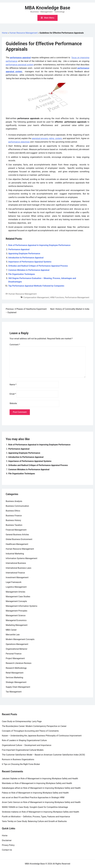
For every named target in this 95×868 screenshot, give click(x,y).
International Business (16, 563)
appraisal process (40, 138)
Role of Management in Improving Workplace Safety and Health (49, 779)
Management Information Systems (22, 606)
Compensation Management (36, 297)
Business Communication (17, 506)
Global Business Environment (19, 539)
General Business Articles (17, 535)
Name (13, 385)
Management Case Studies (18, 597)
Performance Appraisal (19, 249)
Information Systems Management (22, 558)
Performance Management (77, 297)
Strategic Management (16, 682)
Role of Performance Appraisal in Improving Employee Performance (39, 245)
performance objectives (19, 142)
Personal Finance (14, 654)
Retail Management (15, 673)
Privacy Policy (8, 845)
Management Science (16, 615)
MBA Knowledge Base (48, 8)
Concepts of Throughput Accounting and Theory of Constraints (30, 731)
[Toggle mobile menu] (47, 18)
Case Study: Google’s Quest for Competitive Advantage (43, 807)
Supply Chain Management (18, 687)
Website (13, 403)
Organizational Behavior (17, 649)
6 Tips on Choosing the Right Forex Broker (21, 764)
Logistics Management (16, 587)
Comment (15, 345)
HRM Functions (57, 297)
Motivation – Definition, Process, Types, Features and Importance (41, 817)
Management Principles (16, 611)
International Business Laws (19, 568)
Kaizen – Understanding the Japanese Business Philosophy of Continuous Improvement (42, 736)
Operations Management (17, 644)
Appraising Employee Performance (24, 254)
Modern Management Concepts (20, 639)
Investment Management (17, 577)
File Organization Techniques (22, 274)
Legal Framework (14, 582)
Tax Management (14, 692)
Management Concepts (16, 601)
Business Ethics (13, 511)
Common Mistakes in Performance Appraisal (29, 270)
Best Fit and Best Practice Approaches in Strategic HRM (39, 797)
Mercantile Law (13, 635)
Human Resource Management (24, 33)
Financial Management (16, 530)
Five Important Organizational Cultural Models (23, 750)
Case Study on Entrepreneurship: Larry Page (22, 721)
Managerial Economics (16, 620)
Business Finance (14, 516)
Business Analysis (14, 501)
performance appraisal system (20, 65)
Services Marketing (14, 677)
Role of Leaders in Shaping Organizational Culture (24, 740)
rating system (55, 138)
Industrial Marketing (15, 554)
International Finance (15, 573)
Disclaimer (7, 840)
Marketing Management (17, 625)
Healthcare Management (17, 544)
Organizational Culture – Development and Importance (27, 745)
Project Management (15, 658)
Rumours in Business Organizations (18, 759)
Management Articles (16, 592)
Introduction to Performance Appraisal (26, 258)
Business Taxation (14, 525)
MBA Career (11, 630)
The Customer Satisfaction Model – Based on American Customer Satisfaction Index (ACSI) (43, 755)
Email (13, 394)
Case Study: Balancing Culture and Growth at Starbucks (42, 821)
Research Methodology (16, 668)
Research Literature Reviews (19, 663)
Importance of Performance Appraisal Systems (30, 262)
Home (5, 33)
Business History (13, 520)
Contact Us (7, 850)
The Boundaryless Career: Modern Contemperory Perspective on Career (34, 726)
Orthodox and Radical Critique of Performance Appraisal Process (38, 266)
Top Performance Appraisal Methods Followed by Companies (36, 286)
